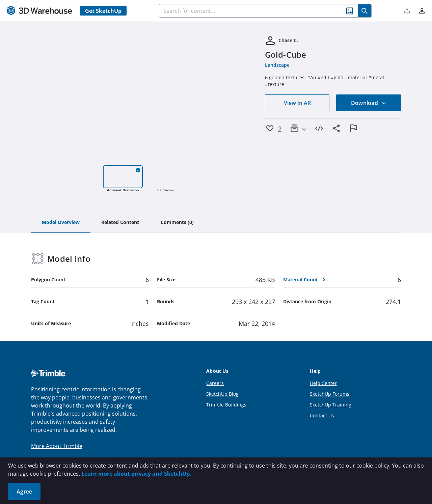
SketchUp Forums (330, 394)
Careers (215, 383)
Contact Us (322, 415)
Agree (24, 492)
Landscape (277, 65)
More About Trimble (57, 446)
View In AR (297, 103)
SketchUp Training (331, 405)
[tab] (61, 223)
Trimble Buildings (226, 405)
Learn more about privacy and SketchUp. (136, 474)
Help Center (323, 383)
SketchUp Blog (222, 394)
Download (369, 103)
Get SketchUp (103, 11)
